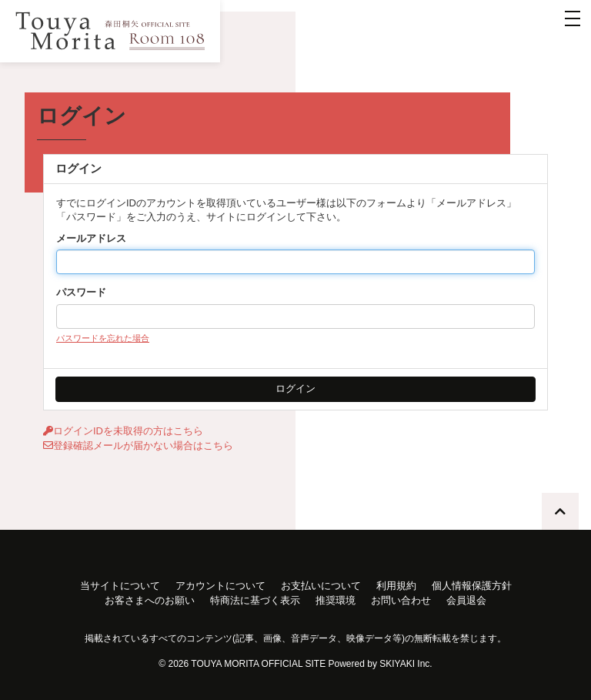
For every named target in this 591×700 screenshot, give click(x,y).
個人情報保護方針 (472, 586)
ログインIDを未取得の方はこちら (123, 431)
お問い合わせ (401, 600)
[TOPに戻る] (560, 511)
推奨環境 (336, 600)
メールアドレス (91, 238)
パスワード (81, 292)
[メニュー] (573, 18)
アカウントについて (220, 586)
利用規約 (396, 586)
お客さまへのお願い (150, 600)
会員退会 (466, 600)
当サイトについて (120, 586)
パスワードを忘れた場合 (103, 338)
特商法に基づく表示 (255, 600)
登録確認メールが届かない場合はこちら (138, 445)
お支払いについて (321, 586)
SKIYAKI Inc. (406, 664)
